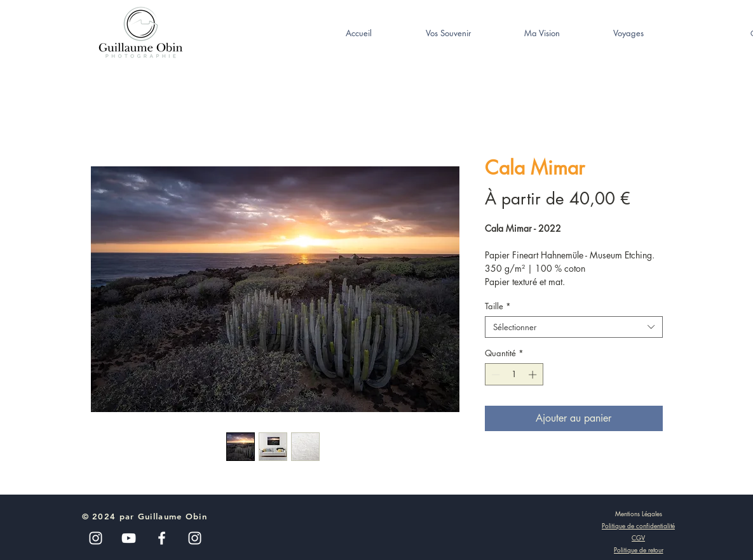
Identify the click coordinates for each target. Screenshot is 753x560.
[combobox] (574, 327)
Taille (498, 306)
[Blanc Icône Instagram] (96, 538)
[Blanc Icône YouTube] (129, 538)
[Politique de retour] (639, 550)
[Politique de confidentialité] (639, 526)
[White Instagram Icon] (195, 538)
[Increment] (534, 375)
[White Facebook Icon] (162, 538)
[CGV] (639, 538)
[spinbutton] (514, 375)
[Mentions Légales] (639, 513)
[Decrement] (494, 375)
